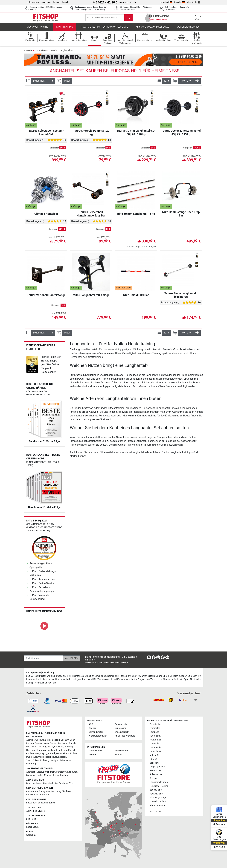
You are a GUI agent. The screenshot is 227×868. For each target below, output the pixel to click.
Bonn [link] (72, 740)
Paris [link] (33, 819)
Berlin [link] (48, 740)
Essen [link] (50, 747)
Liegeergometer (157, 767)
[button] (197, 83)
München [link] (72, 753)
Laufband (154, 732)
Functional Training (159, 786)
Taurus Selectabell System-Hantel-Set (46, 135)
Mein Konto (194, 2)
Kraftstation (156, 740)
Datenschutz (121, 724)
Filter (67, 83)
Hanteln (53, 53)
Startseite (28, 53)
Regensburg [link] (51, 757)
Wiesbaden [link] (66, 760)
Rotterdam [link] (44, 795)
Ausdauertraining (38, 29)
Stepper (153, 778)
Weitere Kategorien (188, 29)
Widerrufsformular (98, 736)
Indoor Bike (155, 755)
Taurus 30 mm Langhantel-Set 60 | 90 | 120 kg (136, 135)
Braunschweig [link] (42, 743)
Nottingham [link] (63, 775)
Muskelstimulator (158, 801)
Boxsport (154, 763)
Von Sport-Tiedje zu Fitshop (40, 673)
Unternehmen (33, 2)
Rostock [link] (62, 757)
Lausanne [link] (43, 803)
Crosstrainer (156, 724)
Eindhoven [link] (67, 791)
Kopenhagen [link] (32, 827)
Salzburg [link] (63, 783)
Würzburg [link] (31, 764)
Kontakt (66, 2)
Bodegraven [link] (45, 791)
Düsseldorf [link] (31, 747)
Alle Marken (155, 812)
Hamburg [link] (31, 750)
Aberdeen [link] (31, 772)
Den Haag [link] (56, 791)
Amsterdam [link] (32, 791)
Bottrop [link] (30, 743)
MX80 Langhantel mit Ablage (91, 297)
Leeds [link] (39, 772)
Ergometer (155, 728)
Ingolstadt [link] (52, 750)
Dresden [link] (73, 743)
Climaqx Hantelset (46, 216)
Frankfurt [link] (59, 747)
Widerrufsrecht (122, 732)
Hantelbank (155, 751)
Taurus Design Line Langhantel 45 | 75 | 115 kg (181, 135)
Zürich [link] (52, 803)
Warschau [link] (31, 835)
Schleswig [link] (44, 760)
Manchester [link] (50, 775)
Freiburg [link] (69, 747)
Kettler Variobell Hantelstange (46, 297)
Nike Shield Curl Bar (136, 297)
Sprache (180, 2)
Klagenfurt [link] (48, 783)
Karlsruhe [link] (63, 750)
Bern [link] (35, 803)
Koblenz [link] (30, 753)
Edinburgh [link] (72, 772)
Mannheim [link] (61, 753)
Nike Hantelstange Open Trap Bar (181, 216)
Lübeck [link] (52, 753)
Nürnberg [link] (40, 757)
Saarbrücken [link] (32, 760)
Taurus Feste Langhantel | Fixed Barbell (181, 297)
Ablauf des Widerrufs (125, 736)
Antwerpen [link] (32, 811)
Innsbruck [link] (37, 783)
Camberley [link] (61, 772)
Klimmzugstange (158, 798)
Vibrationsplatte (157, 805)
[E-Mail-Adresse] (43, 658)
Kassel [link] (71, 750)
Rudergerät (155, 736)
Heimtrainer (155, 771)
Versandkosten (96, 732)
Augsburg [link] (39, 740)
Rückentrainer (156, 794)
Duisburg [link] (42, 747)
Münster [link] (30, 757)
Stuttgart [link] (55, 760)
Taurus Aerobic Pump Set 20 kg (91, 135)
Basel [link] (29, 803)
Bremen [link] (53, 743)
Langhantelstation (159, 782)
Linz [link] (56, 783)
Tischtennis (155, 747)
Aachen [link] (30, 740)
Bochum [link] (65, 740)
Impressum (46, 2)
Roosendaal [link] (32, 795)
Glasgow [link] (30, 775)
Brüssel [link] (41, 811)
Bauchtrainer (156, 790)
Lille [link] (28, 819)
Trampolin (154, 744)
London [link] (39, 775)
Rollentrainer (156, 774)
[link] (32, 367)
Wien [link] (71, 783)
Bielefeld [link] (56, 740)
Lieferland (166, 2)
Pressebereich (122, 751)
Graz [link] (29, 783)
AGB (91, 724)
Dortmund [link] (63, 743)
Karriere (57, 2)
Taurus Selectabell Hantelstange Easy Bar (91, 216)
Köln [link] (37, 753)
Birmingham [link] (49, 772)
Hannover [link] (41, 750)
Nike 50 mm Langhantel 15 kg (136, 216)
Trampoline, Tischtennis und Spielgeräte (104, 29)
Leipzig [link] (44, 753)
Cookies (92, 728)
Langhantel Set (66, 53)
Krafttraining (65, 29)
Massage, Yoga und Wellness (153, 29)
